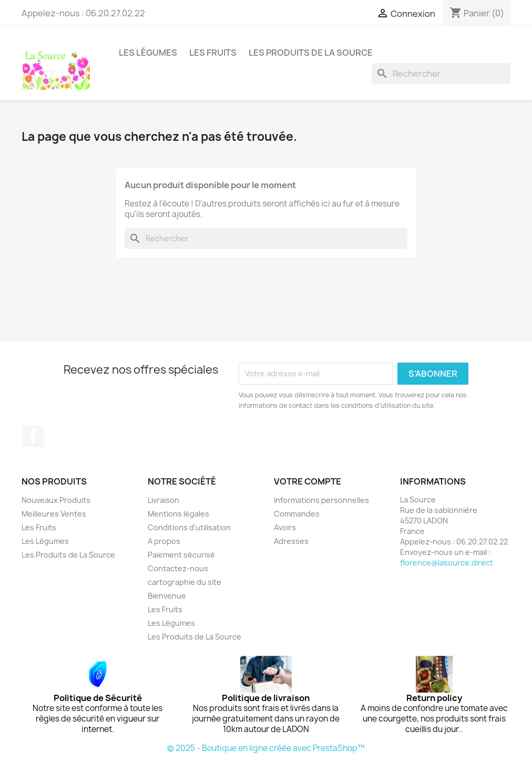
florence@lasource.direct (447, 563)
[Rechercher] (441, 74)
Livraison (163, 500)
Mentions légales (178, 514)
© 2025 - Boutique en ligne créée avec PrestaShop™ (266, 748)
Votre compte (308, 481)
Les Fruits (213, 53)
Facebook (33, 436)
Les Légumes (148, 53)
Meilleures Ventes (54, 514)
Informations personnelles (321, 500)
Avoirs (285, 527)
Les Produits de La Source (311, 53)
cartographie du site (185, 582)
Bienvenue (167, 596)
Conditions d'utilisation (189, 527)
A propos (164, 541)
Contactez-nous (178, 568)
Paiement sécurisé (181, 555)
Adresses (291, 541)
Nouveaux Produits (56, 500)
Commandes (297, 514)
